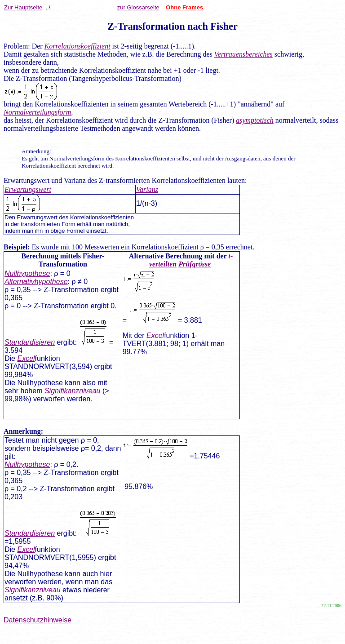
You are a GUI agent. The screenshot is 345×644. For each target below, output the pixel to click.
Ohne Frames (184, 7)
